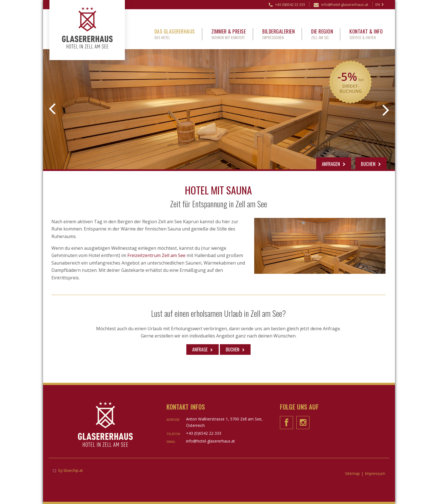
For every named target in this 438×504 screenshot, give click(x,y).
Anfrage (200, 350)
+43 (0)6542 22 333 (287, 5)
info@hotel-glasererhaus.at (341, 5)
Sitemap (352, 473)
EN (380, 4)
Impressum (375, 473)
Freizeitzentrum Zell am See (156, 255)
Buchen (371, 164)
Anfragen (334, 164)
